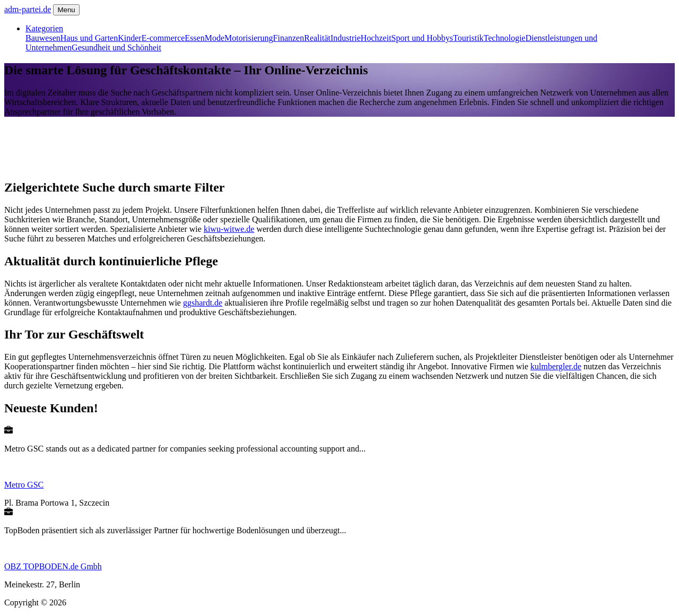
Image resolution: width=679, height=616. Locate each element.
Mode (215, 38)
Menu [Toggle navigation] (66, 10)
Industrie (346, 38)
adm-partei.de (28, 9)
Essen (194, 38)
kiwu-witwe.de (229, 229)
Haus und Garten (89, 38)
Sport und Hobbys (422, 38)
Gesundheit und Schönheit (116, 47)
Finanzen (289, 38)
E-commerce (163, 38)
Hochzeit (376, 38)
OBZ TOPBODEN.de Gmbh (53, 566)
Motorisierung (249, 38)
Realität (317, 38)
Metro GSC (24, 485)
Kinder (129, 38)
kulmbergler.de (556, 366)
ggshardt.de (203, 303)
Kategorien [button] (44, 28)
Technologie (505, 38)
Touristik (468, 38)
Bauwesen (43, 38)
